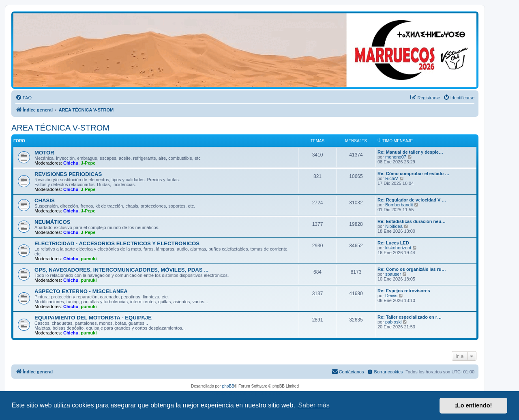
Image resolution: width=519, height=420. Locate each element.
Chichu (71, 163)
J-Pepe (88, 163)
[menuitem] (24, 98)
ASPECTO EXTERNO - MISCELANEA (81, 291)
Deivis (391, 296)
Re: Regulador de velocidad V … (412, 200)
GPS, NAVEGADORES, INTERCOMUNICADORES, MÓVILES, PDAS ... (121, 270)
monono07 (396, 157)
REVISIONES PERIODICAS (68, 174)
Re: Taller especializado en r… (410, 317)
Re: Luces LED (393, 243)
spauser (393, 274)
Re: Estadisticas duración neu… (412, 221)
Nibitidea (394, 226)
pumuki (89, 259)
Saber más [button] (314, 405)
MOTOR (44, 153)
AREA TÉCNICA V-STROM (60, 128)
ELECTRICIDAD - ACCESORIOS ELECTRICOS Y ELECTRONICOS (117, 243)
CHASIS (45, 200)
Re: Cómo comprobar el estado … (413, 174)
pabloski (393, 322)
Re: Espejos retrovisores (404, 291)
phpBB (228, 386)
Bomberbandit (399, 205)
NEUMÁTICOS (53, 222)
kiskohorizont (398, 248)
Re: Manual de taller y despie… (410, 152)
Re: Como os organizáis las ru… (412, 269)
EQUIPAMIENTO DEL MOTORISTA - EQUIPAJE (93, 318)
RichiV (392, 178)
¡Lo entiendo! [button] (473, 405)
